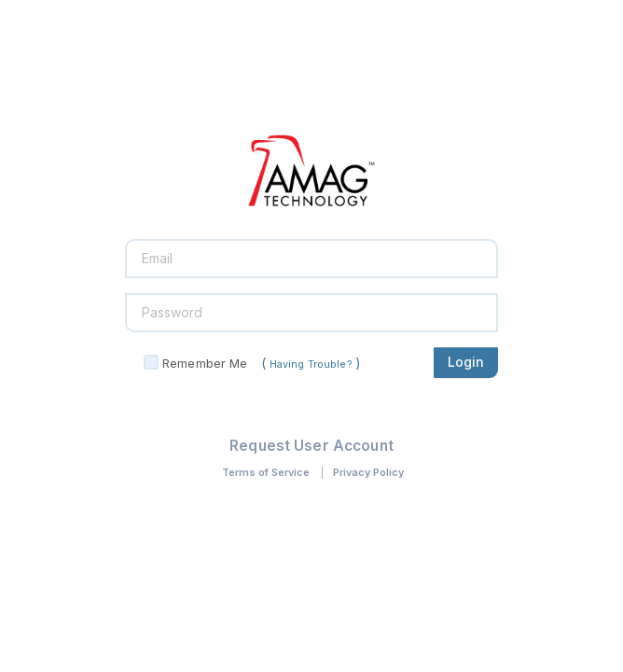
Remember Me (205, 363)
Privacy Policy (368, 472)
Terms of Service (266, 472)
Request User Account (311, 446)
